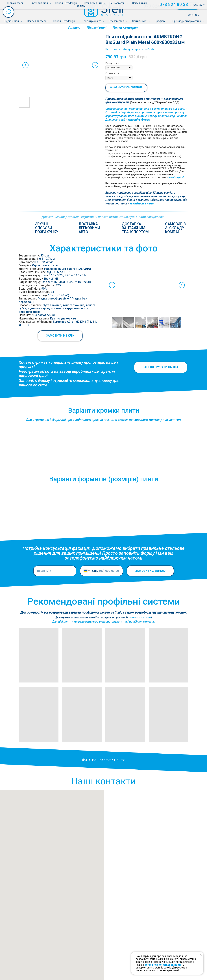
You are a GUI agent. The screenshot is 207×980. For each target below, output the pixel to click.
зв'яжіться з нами (141, 203)
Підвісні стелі (12, 21)
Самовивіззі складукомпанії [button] (175, 228)
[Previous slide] (25, 65)
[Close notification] (201, 955)
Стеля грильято (92, 21)
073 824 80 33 (158, 6)
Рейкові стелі (117, 21)
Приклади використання (187, 21)
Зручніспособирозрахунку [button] (47, 228)
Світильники (140, 21)
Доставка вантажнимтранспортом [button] (135, 228)
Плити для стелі (37, 21)
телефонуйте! (176, 177)
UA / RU (192, 15)
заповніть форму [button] (139, 120)
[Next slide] (95, 65)
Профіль (160, 21)
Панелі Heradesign (64, 21)
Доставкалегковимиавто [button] (89, 228)
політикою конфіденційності (163, 965)
